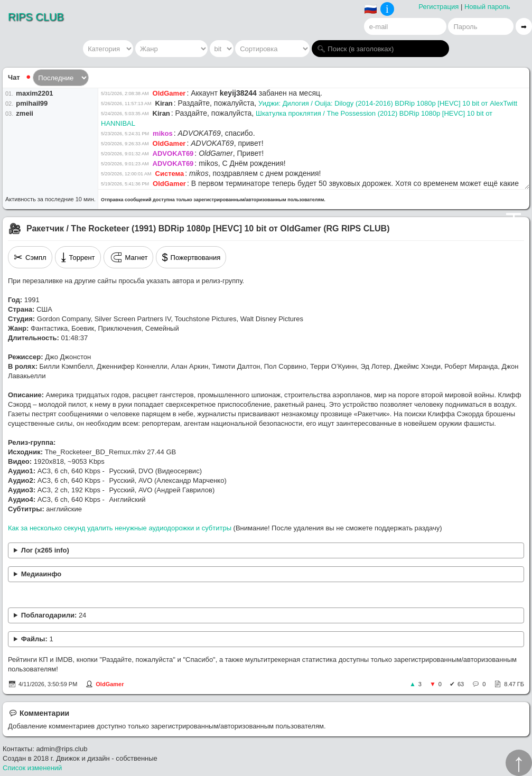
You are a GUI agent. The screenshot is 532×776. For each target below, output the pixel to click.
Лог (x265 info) (45, 550)
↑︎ (519, 763)
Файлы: (37, 639)
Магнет (129, 257)
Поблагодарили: (54, 615)
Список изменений (32, 768)
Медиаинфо (41, 574)
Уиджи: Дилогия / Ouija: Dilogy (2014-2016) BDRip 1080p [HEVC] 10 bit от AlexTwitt (388, 103)
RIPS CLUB (36, 17)
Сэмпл (30, 257)
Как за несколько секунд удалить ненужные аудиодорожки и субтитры (120, 528)
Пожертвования (191, 257)
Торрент (78, 257)
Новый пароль (487, 7)
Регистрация (438, 7)
